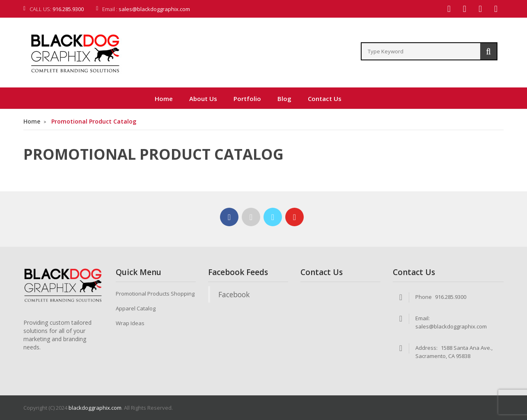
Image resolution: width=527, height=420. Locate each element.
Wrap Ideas (130, 323)
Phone (424, 297)
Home (32, 121)
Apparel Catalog (136, 308)
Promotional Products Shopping (155, 294)
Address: (426, 348)
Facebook (234, 294)
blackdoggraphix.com (95, 408)
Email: (423, 318)
